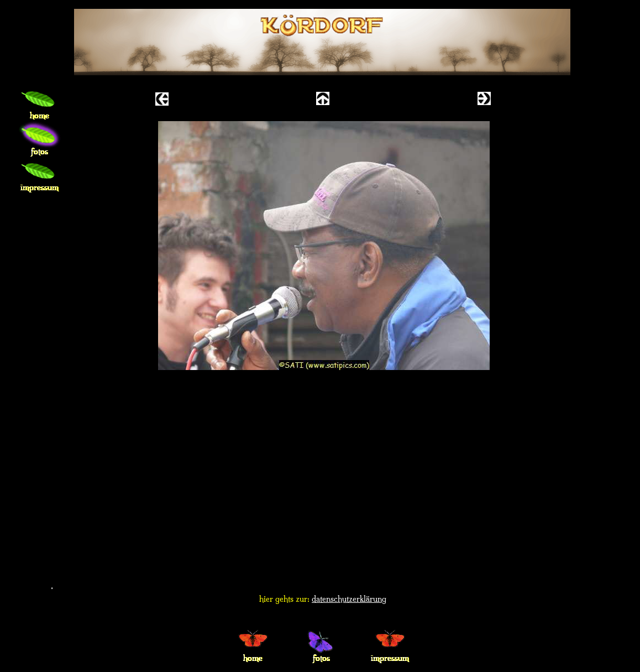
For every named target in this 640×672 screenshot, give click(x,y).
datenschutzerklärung (349, 599)
